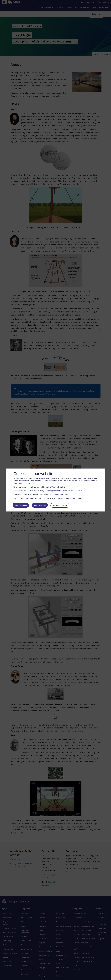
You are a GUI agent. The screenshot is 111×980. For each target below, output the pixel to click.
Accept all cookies (21, 505)
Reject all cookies (40, 505)
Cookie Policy (30, 483)
